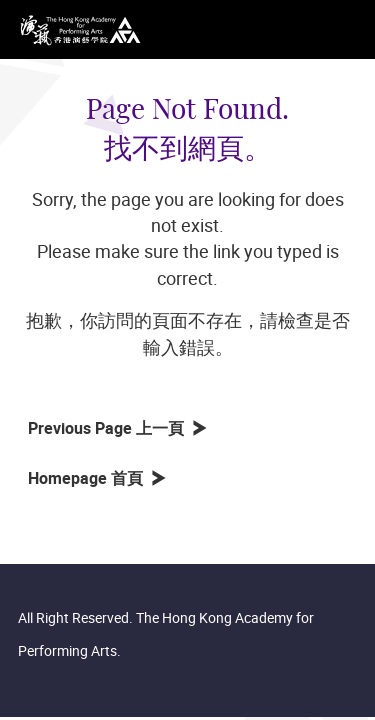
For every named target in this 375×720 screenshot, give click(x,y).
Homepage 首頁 (89, 478)
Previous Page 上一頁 (110, 428)
